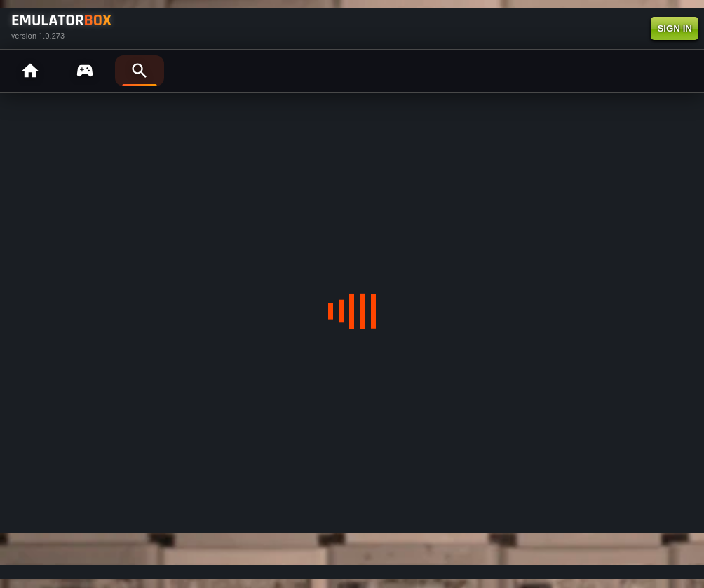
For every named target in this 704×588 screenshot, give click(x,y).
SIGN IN (675, 28)
